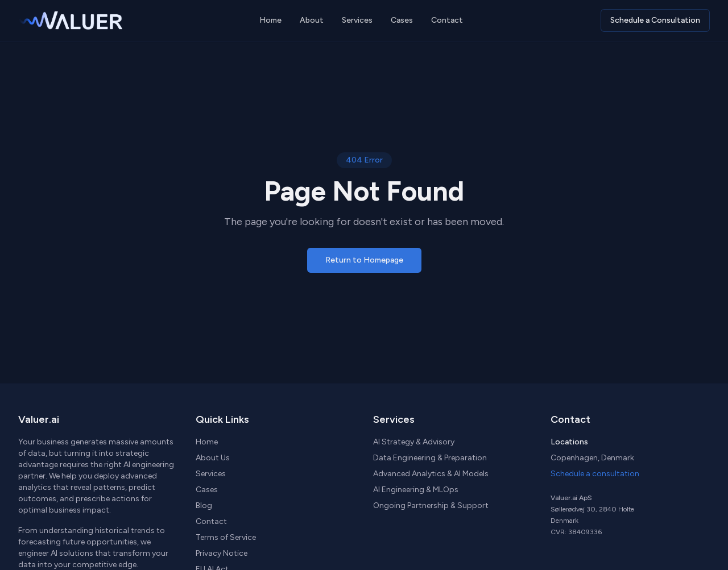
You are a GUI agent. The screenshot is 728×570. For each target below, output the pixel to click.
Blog (204, 505)
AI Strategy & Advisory (414, 442)
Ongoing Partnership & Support (431, 505)
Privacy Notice (222, 553)
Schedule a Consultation (655, 20)
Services (357, 20)
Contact (447, 20)
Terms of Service (226, 537)
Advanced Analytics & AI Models (431, 474)
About (312, 20)
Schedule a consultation (595, 474)
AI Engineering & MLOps (416, 490)
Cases (402, 20)
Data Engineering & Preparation (430, 458)
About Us (213, 458)
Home (270, 20)
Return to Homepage (364, 260)
